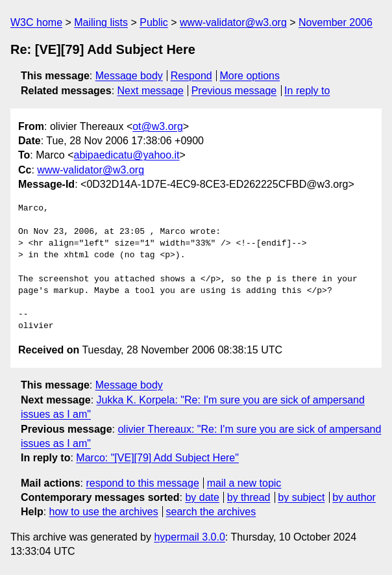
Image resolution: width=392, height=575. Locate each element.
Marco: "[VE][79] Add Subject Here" (157, 458)
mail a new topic (244, 483)
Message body (129, 76)
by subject (301, 497)
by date (202, 497)
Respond (191, 76)
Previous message (234, 91)
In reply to (307, 91)
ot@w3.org (158, 126)
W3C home (36, 22)
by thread (249, 497)
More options (250, 76)
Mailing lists (101, 22)
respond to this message (142, 483)
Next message (151, 91)
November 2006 (336, 22)
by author (354, 497)
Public (154, 22)
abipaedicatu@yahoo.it (127, 155)
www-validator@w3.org (233, 22)
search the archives (211, 512)
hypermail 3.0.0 (189, 537)
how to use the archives (104, 512)
